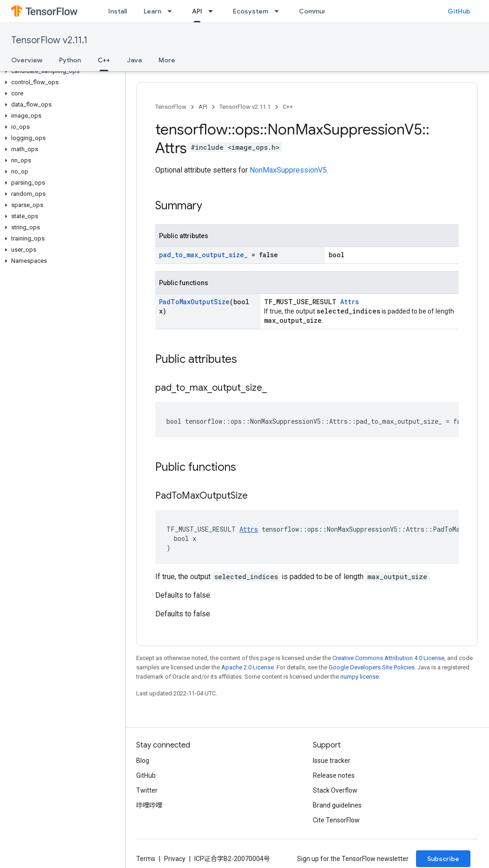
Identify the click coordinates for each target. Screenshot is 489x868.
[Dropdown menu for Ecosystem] (279, 11)
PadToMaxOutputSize (194, 302)
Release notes (334, 775)
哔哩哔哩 (149, 805)
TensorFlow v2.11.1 (49, 40)
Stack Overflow (335, 790)
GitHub (459, 11)
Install (118, 11)
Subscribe (443, 859)
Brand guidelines (337, 805)
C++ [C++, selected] (104, 60)
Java (134, 60)
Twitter (147, 790)
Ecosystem (251, 11)
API (203, 107)
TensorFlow (171, 107)
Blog (143, 761)
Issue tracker (332, 761)
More (167, 60)
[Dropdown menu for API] (213, 11)
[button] (61, 71)
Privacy (175, 859)
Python (70, 60)
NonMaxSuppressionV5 (288, 170)
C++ (288, 107)
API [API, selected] (197, 11)
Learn (152, 11)
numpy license (360, 677)
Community (317, 11)
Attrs (350, 302)
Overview (27, 60)
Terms (146, 859)
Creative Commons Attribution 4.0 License (388, 658)
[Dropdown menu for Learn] (172, 11)
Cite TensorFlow (336, 820)
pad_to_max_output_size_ (203, 255)
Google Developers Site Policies (372, 667)
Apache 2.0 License (248, 667)
